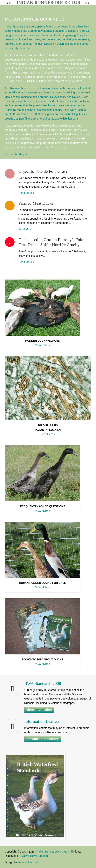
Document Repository (43, 739)
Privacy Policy (27, 856)
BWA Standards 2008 (43, 683)
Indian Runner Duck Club (52, 852)
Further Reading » (16, 154)
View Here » (42, 345)
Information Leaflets (42, 721)
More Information (39, 710)
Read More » (26, 193)
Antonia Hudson (28, 862)
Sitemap (43, 856)
